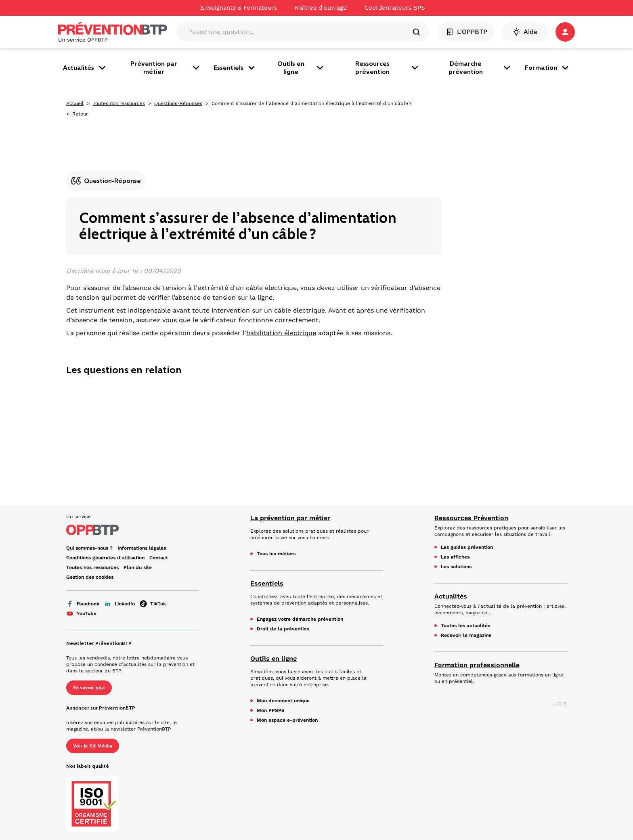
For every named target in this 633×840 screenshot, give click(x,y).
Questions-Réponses (178, 103)
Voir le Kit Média (93, 746)
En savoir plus (89, 688)
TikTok (153, 604)
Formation (547, 68)
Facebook (83, 604)
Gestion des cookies (90, 577)
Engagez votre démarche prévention (300, 619)
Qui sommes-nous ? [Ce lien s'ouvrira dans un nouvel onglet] (89, 548)
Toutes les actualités (465, 626)
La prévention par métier (290, 518)
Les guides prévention (467, 547)
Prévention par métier (166, 68)
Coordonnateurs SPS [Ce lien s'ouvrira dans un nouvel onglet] (395, 8)
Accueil (75, 103)
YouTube (81, 613)
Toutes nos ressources (119, 103)
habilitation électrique (281, 333)
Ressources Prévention (471, 518)
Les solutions (456, 567)
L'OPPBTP (466, 32)
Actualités (85, 68)
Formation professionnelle (477, 665)
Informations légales (142, 548)
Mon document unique (283, 701)
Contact (159, 558)
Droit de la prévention (283, 629)
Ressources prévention (388, 68)
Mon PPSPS (271, 710)
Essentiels (235, 68)
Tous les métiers (276, 554)
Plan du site (138, 567)
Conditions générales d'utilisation (105, 558)
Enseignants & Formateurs (239, 8)
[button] (565, 32)
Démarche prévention (480, 68)
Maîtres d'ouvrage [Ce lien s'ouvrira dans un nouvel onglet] (321, 8)
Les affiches (455, 557)
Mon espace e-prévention (287, 720)
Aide (525, 32)
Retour (80, 114)
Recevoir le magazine (466, 635)
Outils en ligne (301, 68)
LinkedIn (119, 604)
